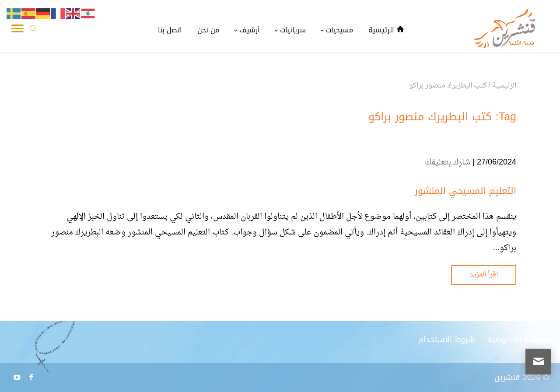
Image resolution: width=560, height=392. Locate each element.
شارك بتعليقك (448, 163)
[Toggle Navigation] (17, 31)
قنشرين (507, 378)
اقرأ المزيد (484, 275)
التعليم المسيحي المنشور (465, 191)
